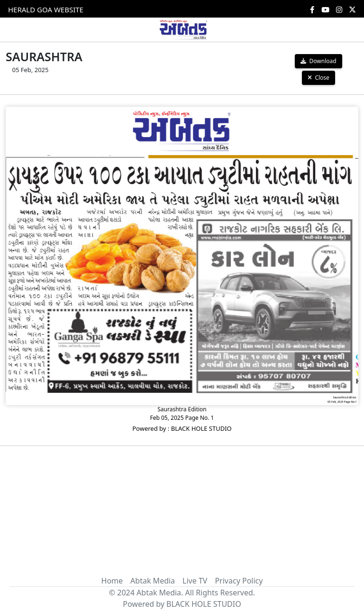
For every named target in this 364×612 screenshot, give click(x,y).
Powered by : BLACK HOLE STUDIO (182, 428)
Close (318, 78)
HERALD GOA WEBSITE (46, 9)
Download (318, 61)
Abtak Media (153, 581)
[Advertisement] (182, 505)
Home (112, 581)
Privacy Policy (239, 581)
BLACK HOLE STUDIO (204, 604)
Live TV (195, 581)
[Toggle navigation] (18, 29)
